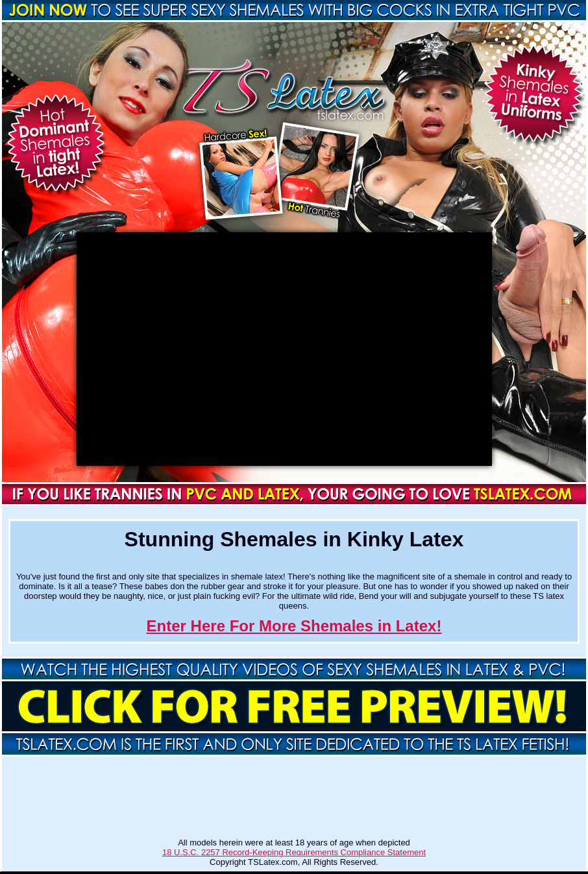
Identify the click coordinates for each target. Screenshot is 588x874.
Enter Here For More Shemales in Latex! (294, 626)
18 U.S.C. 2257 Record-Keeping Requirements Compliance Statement (294, 852)
